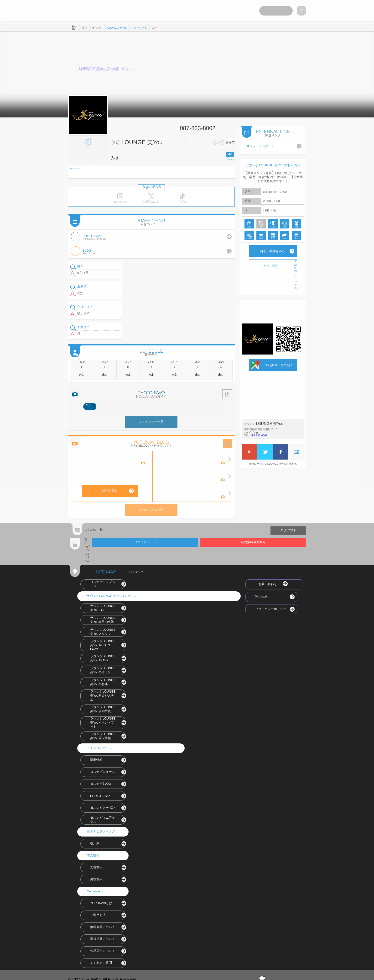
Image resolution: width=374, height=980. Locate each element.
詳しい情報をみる (273, 250)
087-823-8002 (259, 434)
